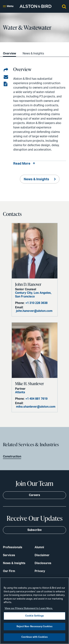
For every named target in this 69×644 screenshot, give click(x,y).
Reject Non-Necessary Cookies (34, 627)
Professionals (13, 547)
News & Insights (33, 54)
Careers (34, 495)
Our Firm (9, 571)
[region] (34, 611)
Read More (22, 164)
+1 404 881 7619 (36, 399)
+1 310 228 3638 (36, 303)
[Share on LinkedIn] (6, 70)
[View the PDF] (6, 84)
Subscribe (34, 530)
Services (9, 555)
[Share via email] (6, 77)
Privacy (40, 571)
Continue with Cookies (34, 637)
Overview (9, 54)
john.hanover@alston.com (34, 311)
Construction (12, 457)
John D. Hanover (28, 284)
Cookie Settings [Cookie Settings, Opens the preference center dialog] (34, 616)
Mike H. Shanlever (30, 384)
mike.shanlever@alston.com (36, 407)
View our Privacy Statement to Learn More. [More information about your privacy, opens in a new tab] (29, 608)
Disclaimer (42, 555)
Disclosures (43, 563)
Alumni (39, 547)
